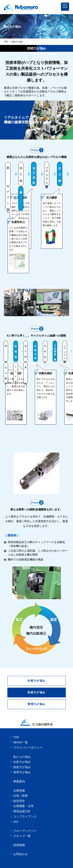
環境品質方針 (22, 811)
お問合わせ (21, 854)
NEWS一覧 (21, 742)
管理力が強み (36, 704)
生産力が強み (36, 681)
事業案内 (19, 781)
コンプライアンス (25, 817)
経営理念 (19, 801)
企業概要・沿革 (23, 806)
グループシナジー (25, 831)
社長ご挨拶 (21, 796)
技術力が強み (22, 767)
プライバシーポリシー (28, 748)
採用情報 (19, 845)
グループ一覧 (22, 836)
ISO (16, 822)
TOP (6, 42)
